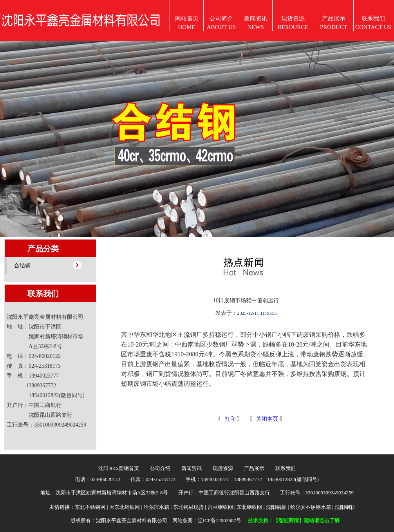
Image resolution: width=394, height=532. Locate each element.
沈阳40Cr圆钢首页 (119, 468)
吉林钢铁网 (220, 507)
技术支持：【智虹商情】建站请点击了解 (294, 520)
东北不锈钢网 (90, 507)
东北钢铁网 (249, 507)
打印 (230, 419)
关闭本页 (267, 419)
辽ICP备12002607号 (220, 520)
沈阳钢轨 (345, 507)
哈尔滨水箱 (156, 507)
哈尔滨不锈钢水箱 (311, 507)
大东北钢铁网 (125, 507)
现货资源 (223, 468)
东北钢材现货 (188, 507)
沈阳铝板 (276, 507)
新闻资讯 (192, 468)
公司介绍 (160, 468)
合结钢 (22, 266)
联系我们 (286, 468)
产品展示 (254, 468)
